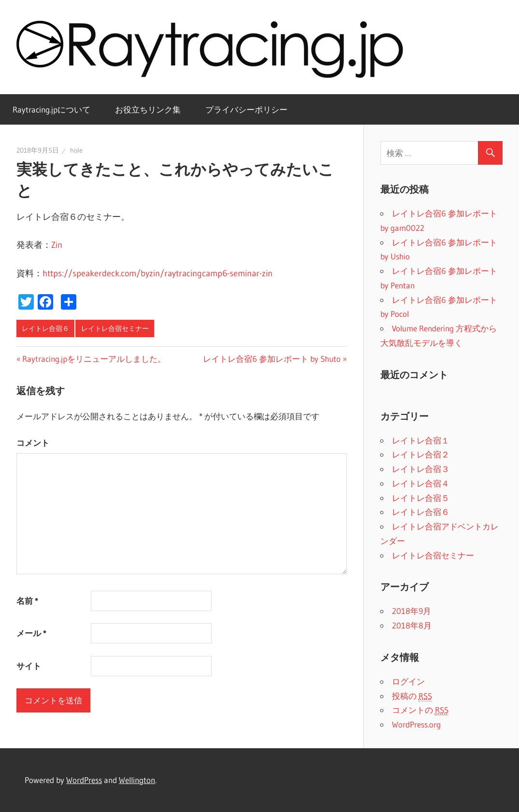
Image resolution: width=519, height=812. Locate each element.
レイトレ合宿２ (421, 454)
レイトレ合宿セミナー (115, 328)
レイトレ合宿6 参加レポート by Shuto (272, 359)
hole (76, 150)
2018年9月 (411, 611)
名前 (27, 601)
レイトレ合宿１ (421, 440)
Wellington (137, 780)
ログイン (408, 681)
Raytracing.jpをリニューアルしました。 (94, 359)
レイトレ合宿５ (421, 498)
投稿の (412, 696)
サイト (29, 666)
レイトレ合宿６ (45, 328)
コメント (33, 443)
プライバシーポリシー (246, 109)
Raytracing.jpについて (51, 109)
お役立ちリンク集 (148, 109)
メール (31, 633)
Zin (57, 245)
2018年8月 (412, 625)
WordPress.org (416, 724)
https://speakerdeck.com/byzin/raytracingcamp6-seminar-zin (158, 273)
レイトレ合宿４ (421, 483)
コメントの (420, 710)
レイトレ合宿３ (421, 469)
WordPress (84, 780)
